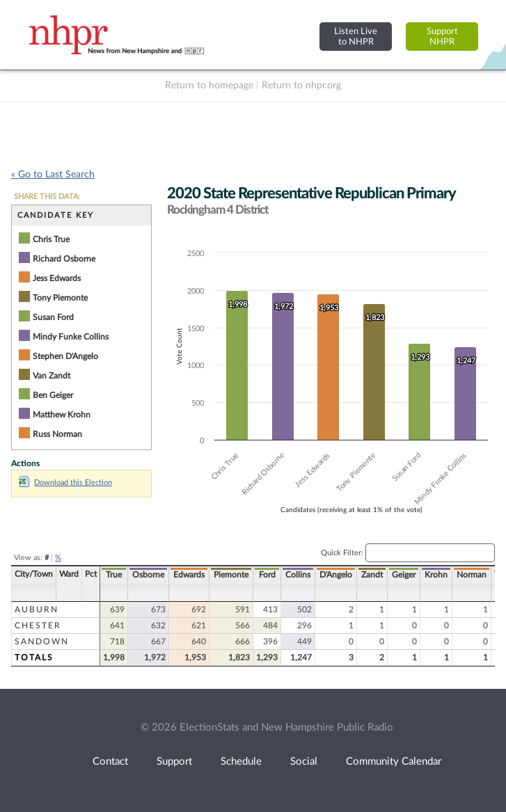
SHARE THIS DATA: (47, 197)
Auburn (37, 610)
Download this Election (65, 483)
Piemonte (231, 575)
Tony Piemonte (60, 298)
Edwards (189, 575)
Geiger (404, 575)
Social (304, 762)
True (114, 575)
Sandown (42, 642)
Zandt (372, 575)
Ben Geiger (53, 395)
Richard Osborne (64, 259)
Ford (267, 575)
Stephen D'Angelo (65, 356)
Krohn (436, 575)
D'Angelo (336, 575)
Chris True (51, 239)
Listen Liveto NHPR (356, 37)
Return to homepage (209, 86)
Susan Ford (53, 317)
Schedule (241, 762)
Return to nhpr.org (301, 86)
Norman (472, 575)
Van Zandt (52, 376)
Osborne (148, 575)
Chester (38, 626)
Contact (110, 762)
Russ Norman (57, 434)
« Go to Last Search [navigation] (53, 175)
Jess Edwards (57, 278)
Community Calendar (394, 762)
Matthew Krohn (62, 415)
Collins (298, 575)
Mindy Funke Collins (71, 337)
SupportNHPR (442, 37)
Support (174, 762)
